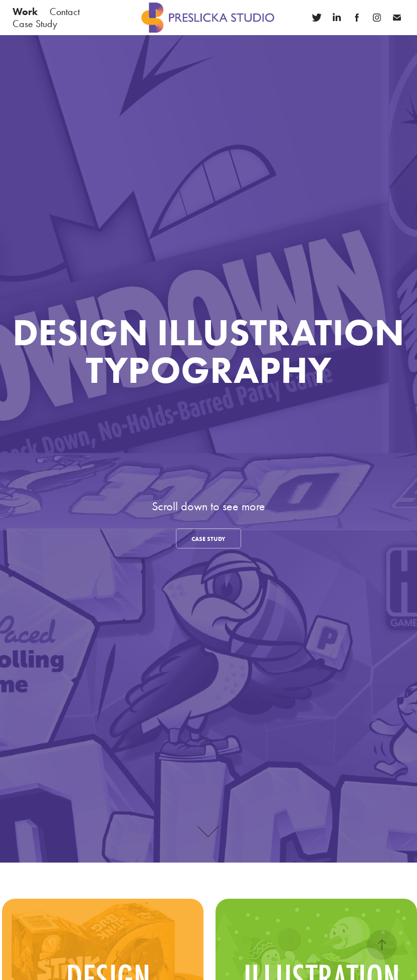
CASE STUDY (209, 539)
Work (25, 12)
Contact (65, 12)
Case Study (35, 24)
